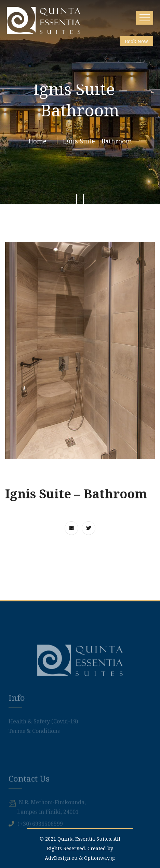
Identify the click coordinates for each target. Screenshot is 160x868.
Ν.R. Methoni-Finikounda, (52, 824)
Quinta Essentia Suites (84, 839)
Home (39, 142)
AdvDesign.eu (61, 858)
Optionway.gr (100, 858)
